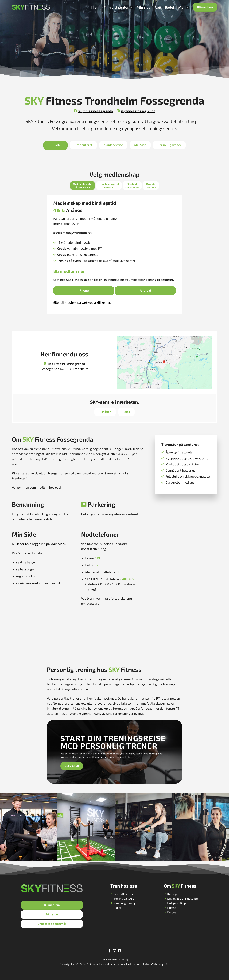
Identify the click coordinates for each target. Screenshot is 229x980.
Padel (170, 7)
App (158, 7)
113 (120, 572)
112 (96, 565)
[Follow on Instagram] (114, 951)
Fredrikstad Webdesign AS (152, 964)
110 (98, 558)
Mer (184, 7)
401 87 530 (130, 579)
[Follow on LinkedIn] (119, 951)
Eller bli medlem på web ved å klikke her (82, 302)
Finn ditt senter (118, 7)
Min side (144, 7)
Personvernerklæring (114, 959)
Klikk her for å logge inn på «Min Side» (39, 544)
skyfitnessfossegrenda (93, 111)
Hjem (95, 7)
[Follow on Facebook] (110, 951)
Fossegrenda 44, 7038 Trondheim (64, 369)
